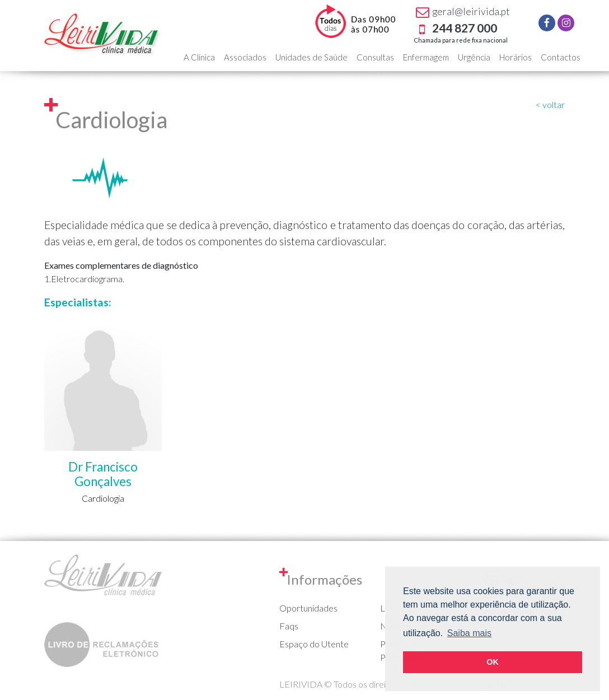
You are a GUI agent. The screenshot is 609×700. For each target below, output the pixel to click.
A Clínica (199, 57)
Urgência (474, 57)
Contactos (561, 57)
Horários (516, 57)
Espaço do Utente (314, 644)
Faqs (289, 626)
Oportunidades (308, 608)
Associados (245, 57)
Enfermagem (426, 57)
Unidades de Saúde (311, 57)
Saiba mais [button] (469, 633)
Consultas (375, 57)
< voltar (550, 104)
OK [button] (493, 662)
